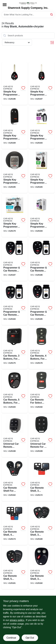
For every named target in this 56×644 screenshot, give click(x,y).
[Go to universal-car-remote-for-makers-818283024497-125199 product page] (42, 436)
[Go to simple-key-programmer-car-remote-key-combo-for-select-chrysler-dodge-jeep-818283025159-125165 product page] (42, 171)
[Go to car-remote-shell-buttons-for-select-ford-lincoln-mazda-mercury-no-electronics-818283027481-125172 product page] (42, 480)
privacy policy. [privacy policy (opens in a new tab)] (17, 620)
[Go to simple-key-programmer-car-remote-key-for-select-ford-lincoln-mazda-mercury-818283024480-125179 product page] (15, 216)
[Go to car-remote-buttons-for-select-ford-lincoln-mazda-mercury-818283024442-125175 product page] (15, 348)
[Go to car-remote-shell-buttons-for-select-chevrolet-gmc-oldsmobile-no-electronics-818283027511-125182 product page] (42, 568)
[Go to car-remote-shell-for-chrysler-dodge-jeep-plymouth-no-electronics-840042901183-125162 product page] (15, 480)
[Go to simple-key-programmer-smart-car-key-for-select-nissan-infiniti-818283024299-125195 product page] (15, 171)
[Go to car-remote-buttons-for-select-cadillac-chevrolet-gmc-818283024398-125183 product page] (15, 392)
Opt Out (30, 638)
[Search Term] (28, 15)
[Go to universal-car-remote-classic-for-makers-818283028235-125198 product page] (15, 436)
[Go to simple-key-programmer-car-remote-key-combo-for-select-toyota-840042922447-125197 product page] (42, 83)
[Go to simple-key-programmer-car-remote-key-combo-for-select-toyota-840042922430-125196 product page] (15, 83)
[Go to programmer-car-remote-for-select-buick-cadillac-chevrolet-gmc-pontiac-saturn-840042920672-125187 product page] (15, 260)
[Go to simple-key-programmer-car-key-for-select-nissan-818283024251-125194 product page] (42, 216)
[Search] (52, 14)
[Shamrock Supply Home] (28, 3)
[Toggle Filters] (52, 43)
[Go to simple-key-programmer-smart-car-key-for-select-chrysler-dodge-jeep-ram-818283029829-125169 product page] (15, 127)
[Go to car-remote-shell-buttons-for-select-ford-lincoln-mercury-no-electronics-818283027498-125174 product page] (15, 524)
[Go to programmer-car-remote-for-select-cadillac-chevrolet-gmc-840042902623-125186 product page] (42, 260)
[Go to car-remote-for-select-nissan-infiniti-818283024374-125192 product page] (42, 392)
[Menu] (5, 5)
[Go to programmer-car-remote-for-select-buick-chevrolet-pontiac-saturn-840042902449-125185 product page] (42, 303)
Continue (11, 638)
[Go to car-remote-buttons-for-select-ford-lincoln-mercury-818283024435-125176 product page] (42, 348)
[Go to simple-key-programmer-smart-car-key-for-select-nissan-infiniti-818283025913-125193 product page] (42, 127)
